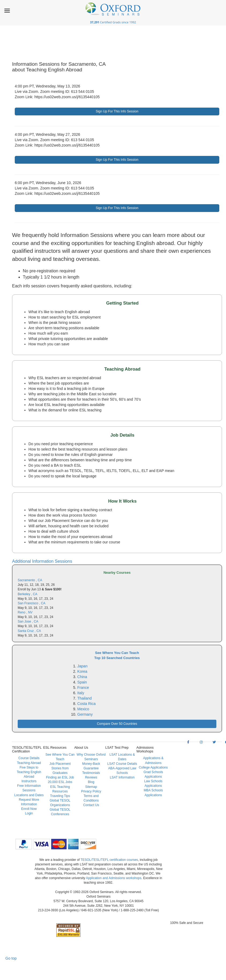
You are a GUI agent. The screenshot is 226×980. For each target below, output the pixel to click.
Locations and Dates (29, 795)
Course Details (29, 758)
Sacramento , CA (30, 580)
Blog (91, 782)
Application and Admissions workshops (114, 878)
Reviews (91, 777)
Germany (85, 714)
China (82, 677)
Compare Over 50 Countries (117, 724)
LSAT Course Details (122, 764)
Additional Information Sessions (42, 561)
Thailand (84, 698)
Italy (81, 693)
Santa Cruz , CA (29, 631)
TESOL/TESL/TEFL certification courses (109, 860)
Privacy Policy (91, 791)
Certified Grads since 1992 (113, 22)
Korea (82, 671)
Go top (11, 958)
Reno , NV (25, 612)
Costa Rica (86, 704)
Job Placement (60, 764)
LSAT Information (122, 777)
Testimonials (91, 773)
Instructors (29, 781)
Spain (82, 682)
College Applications (153, 767)
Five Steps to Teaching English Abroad (29, 772)
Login (29, 813)
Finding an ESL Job (60, 777)
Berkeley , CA (27, 594)
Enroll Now (29, 809)
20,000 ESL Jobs (60, 782)
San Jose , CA (28, 621)
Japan (82, 666)
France (83, 688)
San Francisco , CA (32, 603)
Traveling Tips (60, 796)
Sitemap (91, 787)
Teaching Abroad (29, 763)
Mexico (83, 709)
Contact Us (91, 805)
